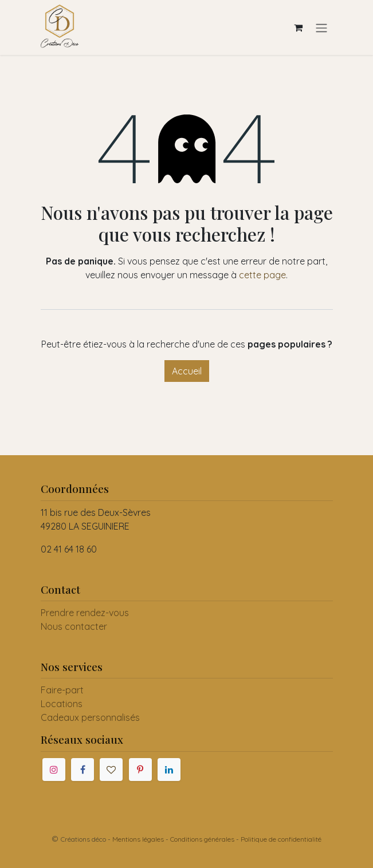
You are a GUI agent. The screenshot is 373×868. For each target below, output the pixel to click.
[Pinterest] (140, 770)
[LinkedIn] (169, 770)
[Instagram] (54, 770)
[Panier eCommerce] (299, 27)
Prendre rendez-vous (85, 613)
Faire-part (62, 690)
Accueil (187, 371)
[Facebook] (83, 770)
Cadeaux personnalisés (90, 717)
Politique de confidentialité (281, 839)
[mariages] (111, 770)
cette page (262, 275)
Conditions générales (202, 839)
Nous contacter (74, 626)
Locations (62, 704)
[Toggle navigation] (321, 27)
